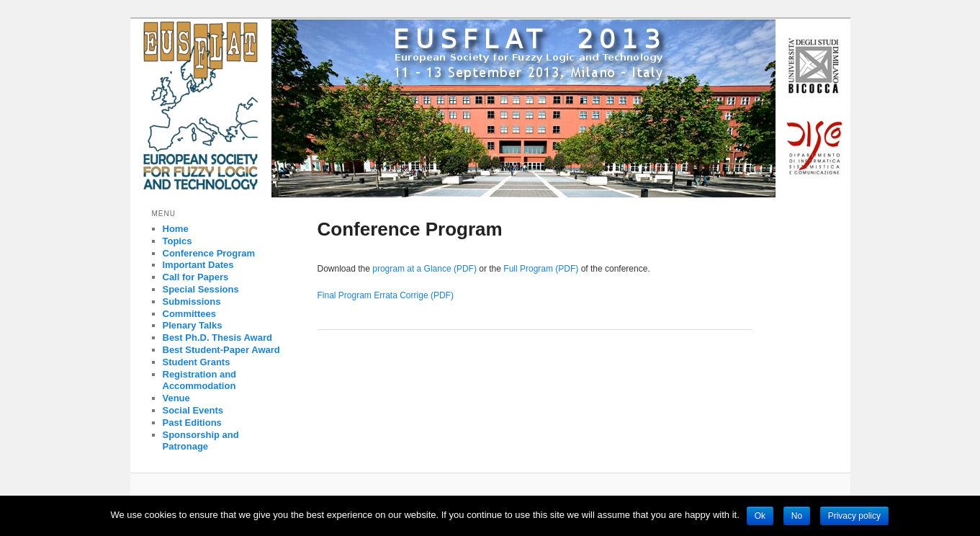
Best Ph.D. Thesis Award (217, 338)
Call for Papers (196, 277)
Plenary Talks (193, 325)
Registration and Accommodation (200, 380)
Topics (177, 241)
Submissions (192, 301)
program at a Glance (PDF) (424, 269)
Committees (189, 314)
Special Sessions (201, 289)
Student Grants (197, 362)
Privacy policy (854, 516)
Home (176, 229)
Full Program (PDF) (541, 269)
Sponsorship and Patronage (201, 441)
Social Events (193, 410)
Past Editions (192, 423)
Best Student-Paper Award (221, 350)
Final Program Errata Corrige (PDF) (386, 295)
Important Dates (198, 265)
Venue (176, 398)
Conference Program (209, 253)
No (797, 516)
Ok (760, 516)
